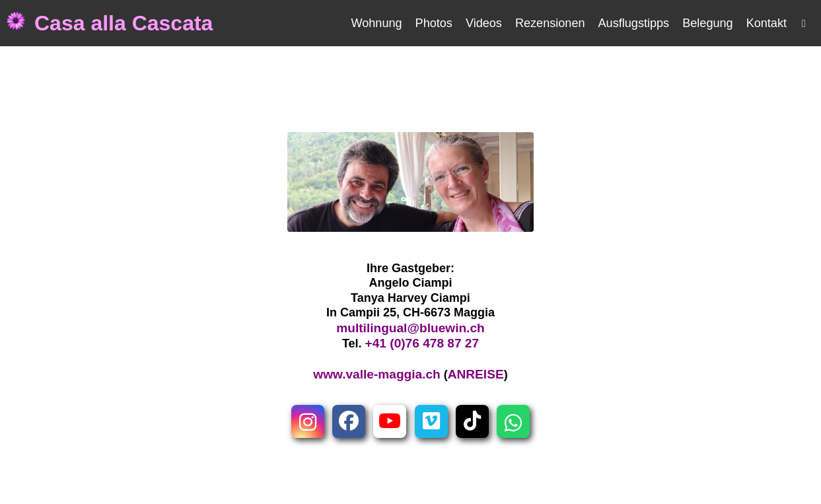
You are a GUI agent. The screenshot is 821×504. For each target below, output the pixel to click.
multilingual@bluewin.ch (410, 328)
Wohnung (376, 23)
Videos (484, 23)
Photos (434, 23)
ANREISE (476, 374)
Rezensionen (550, 23)
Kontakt (767, 23)
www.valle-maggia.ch (376, 374)
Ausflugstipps (634, 23)
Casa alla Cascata (124, 23)
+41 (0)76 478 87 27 (422, 343)
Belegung (707, 23)
